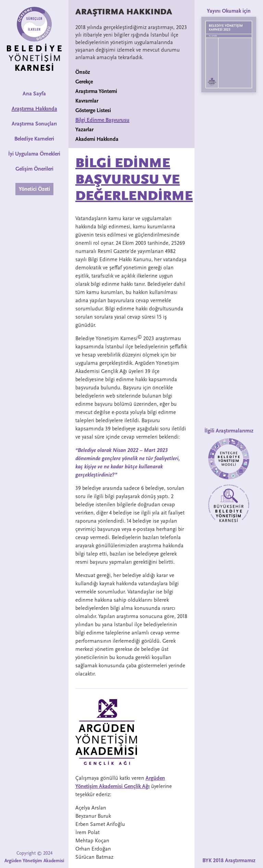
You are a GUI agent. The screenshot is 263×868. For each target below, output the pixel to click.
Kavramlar (87, 101)
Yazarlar (84, 130)
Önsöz (83, 72)
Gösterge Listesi (93, 110)
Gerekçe (84, 82)
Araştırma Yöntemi (96, 91)
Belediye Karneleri (34, 139)
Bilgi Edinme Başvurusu (102, 120)
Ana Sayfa (34, 94)
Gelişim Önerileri (34, 169)
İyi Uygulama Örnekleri (34, 154)
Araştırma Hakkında (34, 109)
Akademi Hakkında (97, 139)
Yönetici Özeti (34, 189)
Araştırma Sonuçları (34, 124)
